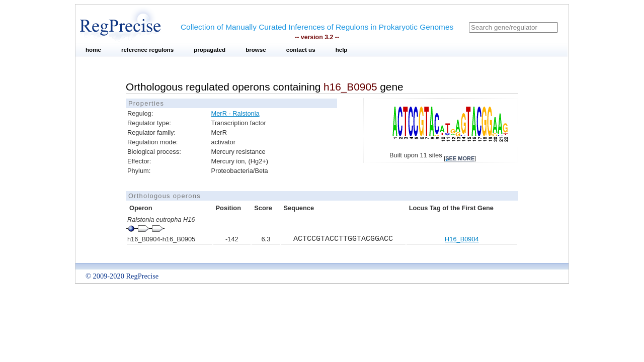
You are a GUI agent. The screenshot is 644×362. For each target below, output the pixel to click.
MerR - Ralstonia (235, 113)
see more (460, 158)
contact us (301, 50)
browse (256, 50)
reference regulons (147, 50)
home (93, 50)
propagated (210, 50)
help (342, 50)
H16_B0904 (462, 239)
